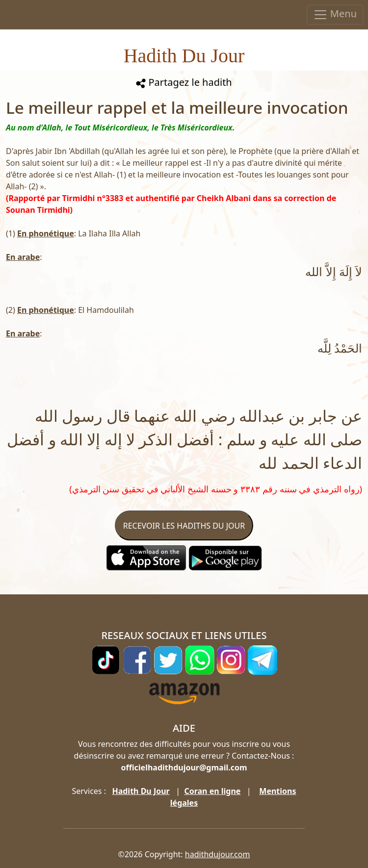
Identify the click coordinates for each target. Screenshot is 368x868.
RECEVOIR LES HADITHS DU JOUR (184, 526)
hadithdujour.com (218, 854)
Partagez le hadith (184, 82)
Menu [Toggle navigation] (335, 14)
